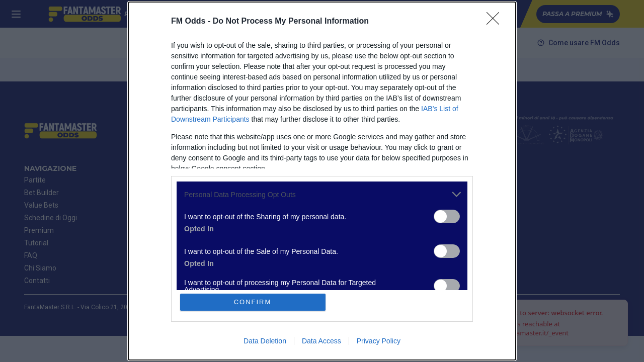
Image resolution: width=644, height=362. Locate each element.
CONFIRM (253, 302)
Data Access (321, 341)
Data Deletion (265, 341)
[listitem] (322, 194)
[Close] (496, 22)
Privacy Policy (379, 341)
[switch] (447, 216)
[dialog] (322, 181)
